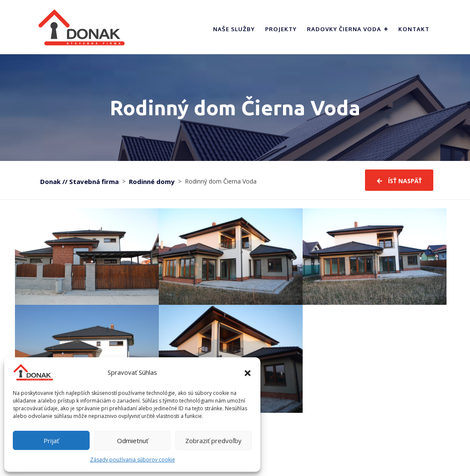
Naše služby (234, 29)
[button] (248, 372)
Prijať (51, 441)
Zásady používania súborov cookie (133, 460)
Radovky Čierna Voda (344, 29)
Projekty (281, 29)
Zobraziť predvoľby (213, 441)
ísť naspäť (399, 181)
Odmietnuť (133, 441)
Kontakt (414, 29)
